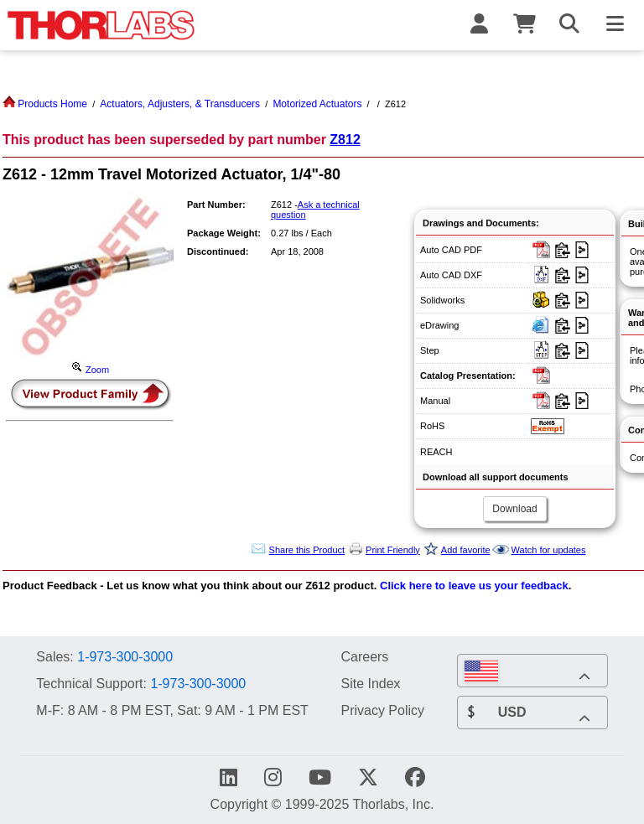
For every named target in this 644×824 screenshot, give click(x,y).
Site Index (370, 683)
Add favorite (466, 550)
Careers (364, 656)
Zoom (90, 370)
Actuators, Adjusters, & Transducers (180, 104)
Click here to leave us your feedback (474, 586)
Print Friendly (393, 550)
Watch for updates (549, 550)
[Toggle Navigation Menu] (615, 25)
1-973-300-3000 (125, 657)
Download (514, 509)
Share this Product (307, 550)
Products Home (45, 104)
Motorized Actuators (317, 104)
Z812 (345, 140)
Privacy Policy (382, 710)
